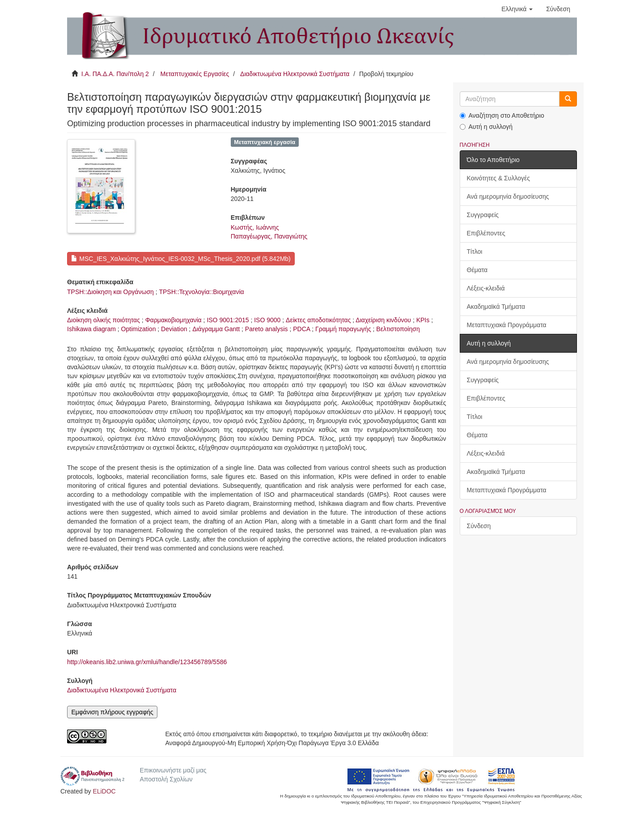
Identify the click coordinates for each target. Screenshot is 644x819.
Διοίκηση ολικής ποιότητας (104, 320)
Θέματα (477, 270)
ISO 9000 (267, 320)
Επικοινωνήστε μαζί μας (173, 770)
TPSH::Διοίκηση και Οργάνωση (110, 292)
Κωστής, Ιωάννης (255, 227)
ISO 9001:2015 (228, 320)
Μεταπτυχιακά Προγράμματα (507, 325)
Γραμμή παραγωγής (343, 329)
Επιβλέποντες (486, 233)
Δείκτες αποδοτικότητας (318, 320)
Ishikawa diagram (91, 329)
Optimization (139, 329)
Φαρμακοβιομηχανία (174, 320)
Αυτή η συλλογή (486, 127)
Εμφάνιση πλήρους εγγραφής (112, 712)
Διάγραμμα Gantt (216, 329)
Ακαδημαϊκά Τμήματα (496, 307)
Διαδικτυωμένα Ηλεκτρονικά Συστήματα (295, 74)
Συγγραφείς (483, 215)
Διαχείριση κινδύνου (383, 320)
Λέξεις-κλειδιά (486, 288)
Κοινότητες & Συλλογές (498, 178)
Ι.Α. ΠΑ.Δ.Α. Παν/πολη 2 (115, 74)
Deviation (174, 329)
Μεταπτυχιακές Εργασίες (195, 74)
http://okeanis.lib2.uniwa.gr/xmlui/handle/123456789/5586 (147, 662)
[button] (517, 9)
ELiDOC (104, 791)
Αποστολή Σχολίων (166, 779)
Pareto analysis (267, 329)
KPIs (423, 320)
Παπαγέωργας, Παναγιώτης (269, 236)
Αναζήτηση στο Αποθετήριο (502, 115)
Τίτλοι (475, 252)
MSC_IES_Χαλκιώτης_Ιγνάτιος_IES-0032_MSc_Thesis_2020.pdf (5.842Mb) (181, 259)
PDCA (301, 329)
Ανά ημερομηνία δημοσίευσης (508, 196)
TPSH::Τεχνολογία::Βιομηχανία (201, 292)
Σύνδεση (479, 526)
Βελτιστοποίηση (398, 329)
